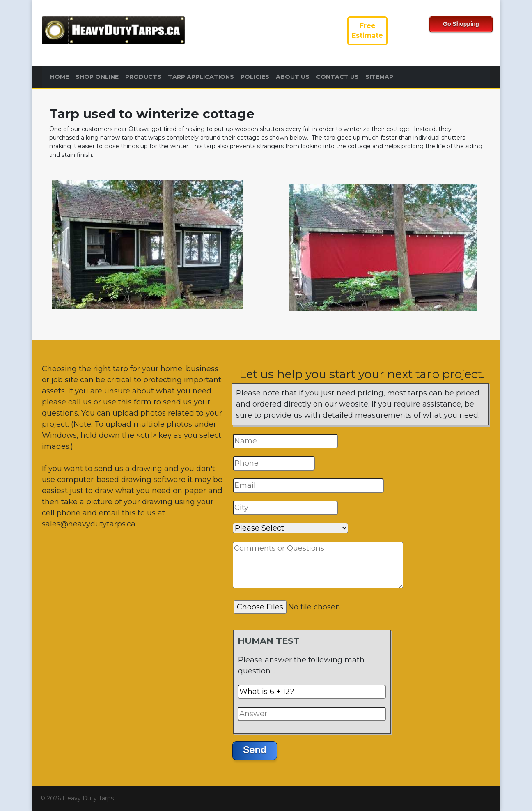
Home (60, 77)
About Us (293, 77)
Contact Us (337, 77)
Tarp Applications (201, 77)
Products (143, 77)
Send (255, 750)
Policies (255, 77)
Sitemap (379, 77)
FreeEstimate (367, 31)
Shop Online (97, 77)
